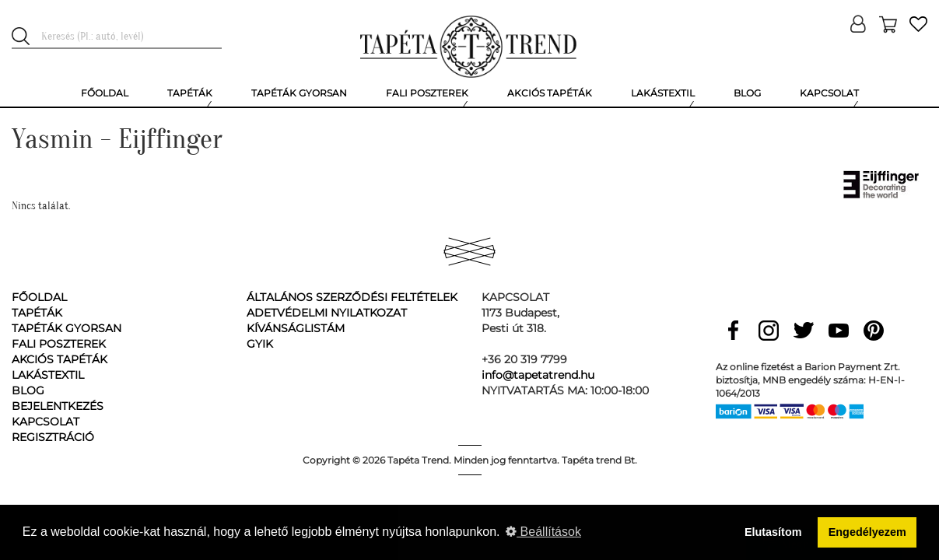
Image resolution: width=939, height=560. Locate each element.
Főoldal (39, 297)
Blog (28, 390)
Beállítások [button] (543, 532)
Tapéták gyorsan (67, 328)
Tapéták (37, 313)
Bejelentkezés (58, 406)
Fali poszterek (59, 344)
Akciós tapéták (60, 359)
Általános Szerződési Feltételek (352, 297)
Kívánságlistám (296, 328)
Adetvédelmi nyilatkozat (327, 313)
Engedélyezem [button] (867, 532)
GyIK (260, 344)
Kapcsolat (46, 422)
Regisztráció (53, 437)
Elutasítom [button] (773, 532)
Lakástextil (48, 375)
